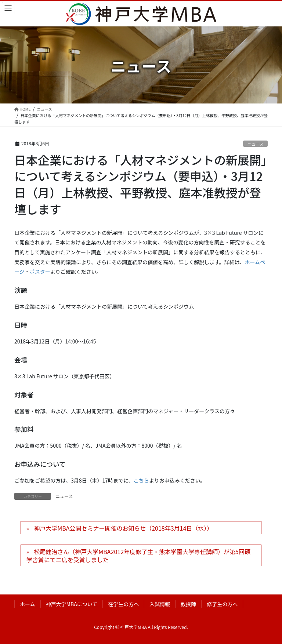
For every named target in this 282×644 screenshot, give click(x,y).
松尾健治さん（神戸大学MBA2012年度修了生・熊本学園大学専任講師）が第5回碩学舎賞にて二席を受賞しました (138, 556)
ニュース (256, 144)
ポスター (40, 272)
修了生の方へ (222, 604)
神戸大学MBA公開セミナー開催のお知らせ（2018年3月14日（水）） (123, 528)
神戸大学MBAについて (72, 604)
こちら (141, 480)
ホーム (28, 604)
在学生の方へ (123, 604)
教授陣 (188, 604)
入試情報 (160, 604)
